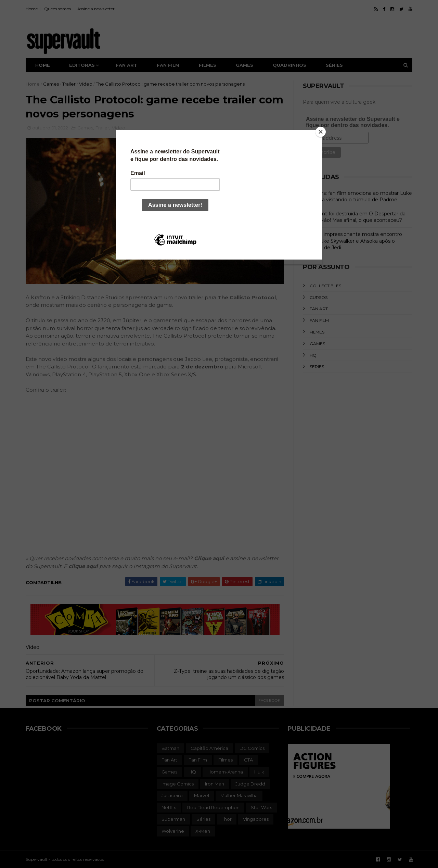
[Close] (321, 132)
